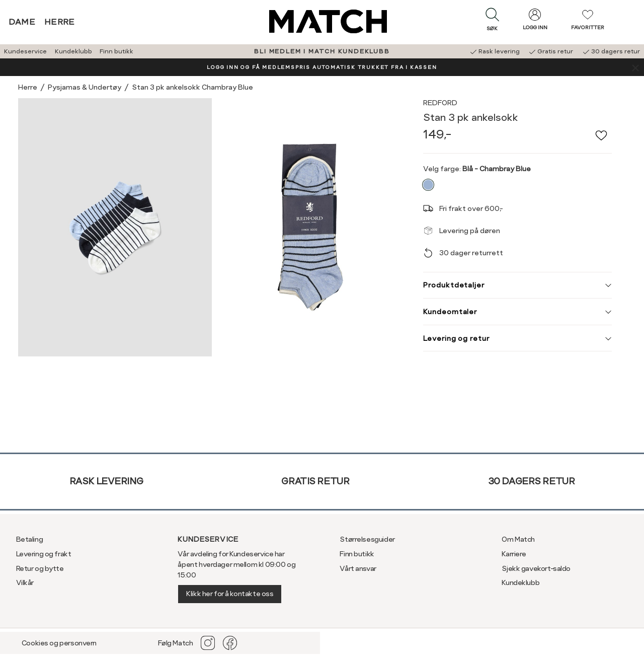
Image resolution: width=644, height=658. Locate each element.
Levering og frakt (44, 554)
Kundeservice (25, 51)
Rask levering (106, 481)
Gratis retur (315, 481)
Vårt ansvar (358, 568)
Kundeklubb (73, 51)
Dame (22, 22)
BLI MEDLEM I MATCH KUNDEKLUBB (322, 51)
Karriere (514, 554)
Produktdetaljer (517, 285)
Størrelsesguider (367, 539)
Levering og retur (517, 338)
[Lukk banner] (635, 67)
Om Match (518, 539)
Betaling (30, 539)
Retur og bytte (40, 568)
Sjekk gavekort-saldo (536, 568)
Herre (60, 22)
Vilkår (25, 582)
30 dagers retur (532, 481)
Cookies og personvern (59, 643)
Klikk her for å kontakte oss (230, 594)
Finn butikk (116, 51)
